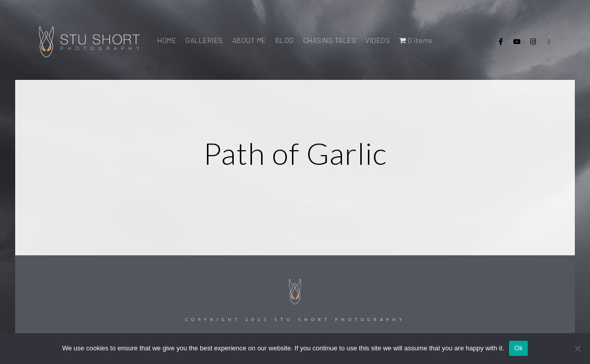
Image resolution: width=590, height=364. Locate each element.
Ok (518, 348)
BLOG (285, 40)
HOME (167, 40)
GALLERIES (204, 40)
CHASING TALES (330, 40)
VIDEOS (378, 40)
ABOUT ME (249, 40)
